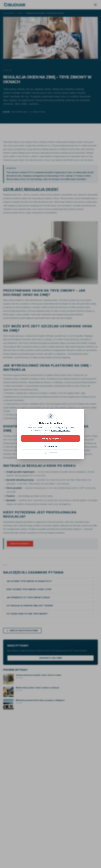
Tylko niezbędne (51, 453)
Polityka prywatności (61, 431)
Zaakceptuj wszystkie (50, 438)
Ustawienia (51, 446)
